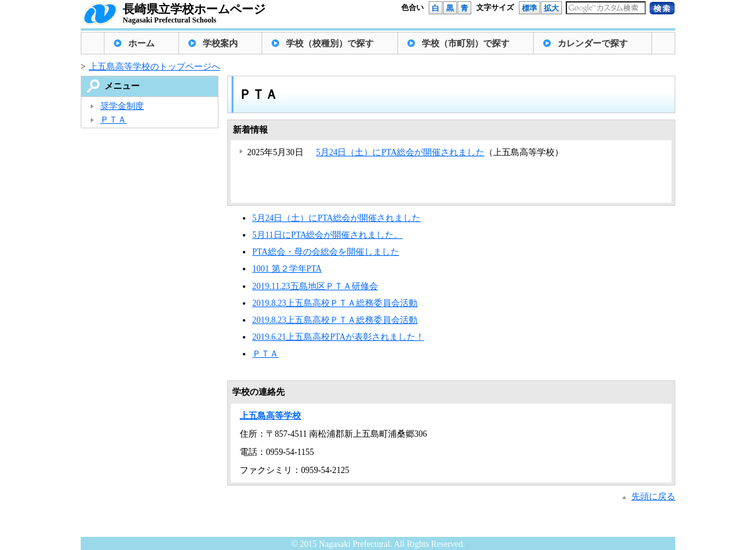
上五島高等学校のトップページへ (155, 67)
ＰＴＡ (265, 354)
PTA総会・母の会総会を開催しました (326, 252)
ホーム (141, 43)
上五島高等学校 (270, 416)
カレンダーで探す (593, 43)
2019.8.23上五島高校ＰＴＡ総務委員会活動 (335, 303)
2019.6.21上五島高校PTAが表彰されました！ (338, 337)
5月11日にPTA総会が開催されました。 (327, 235)
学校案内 (220, 43)
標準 (529, 8)
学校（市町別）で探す (466, 43)
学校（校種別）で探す (330, 43)
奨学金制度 (122, 106)
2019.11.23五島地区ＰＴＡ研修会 (315, 286)
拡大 (551, 8)
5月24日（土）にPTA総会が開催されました (400, 152)
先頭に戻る (653, 497)
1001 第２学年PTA (287, 269)
